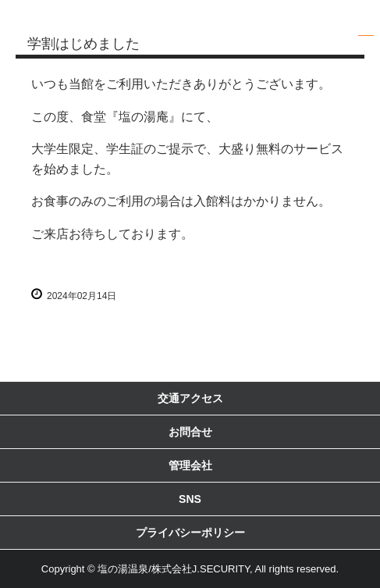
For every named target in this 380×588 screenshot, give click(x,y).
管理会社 (190, 465)
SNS (190, 499)
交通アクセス (190, 398)
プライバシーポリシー (190, 533)
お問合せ (190, 432)
